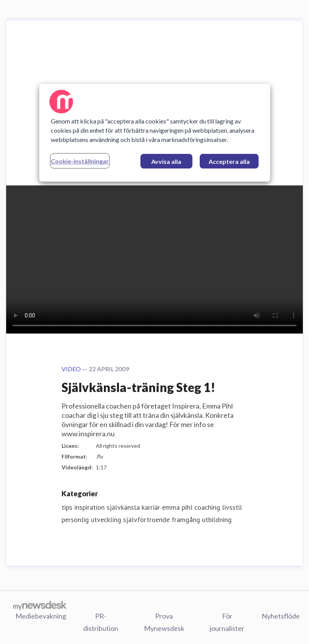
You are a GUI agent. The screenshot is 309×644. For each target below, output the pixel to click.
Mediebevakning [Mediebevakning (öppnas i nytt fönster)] (41, 616)
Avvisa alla (166, 161)
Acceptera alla (229, 161)
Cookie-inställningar (80, 161)
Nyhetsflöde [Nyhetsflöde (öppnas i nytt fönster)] (281, 616)
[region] (155, 133)
